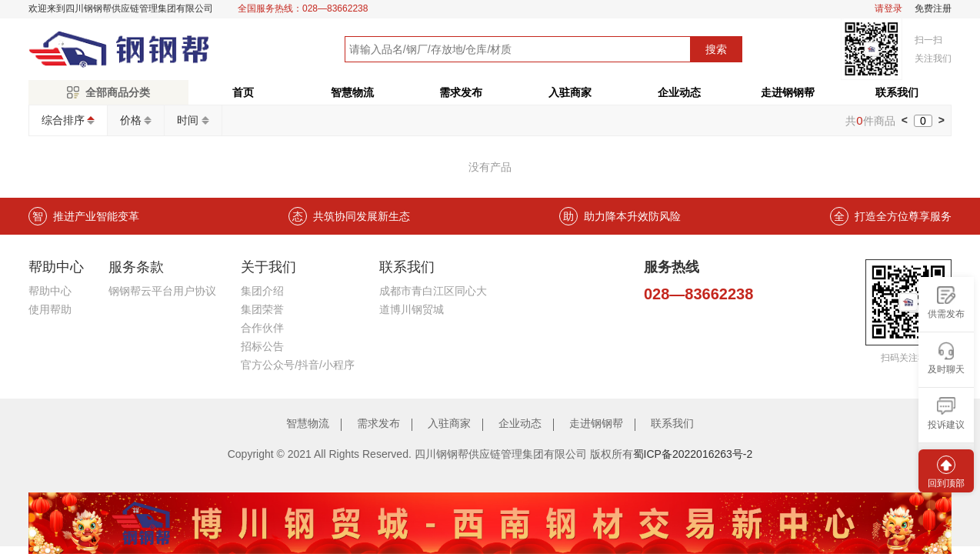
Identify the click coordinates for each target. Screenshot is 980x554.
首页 (243, 92)
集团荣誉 (262, 309)
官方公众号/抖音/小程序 (298, 365)
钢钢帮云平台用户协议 (162, 291)
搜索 (716, 49)
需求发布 (461, 92)
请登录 (888, 9)
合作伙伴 (262, 328)
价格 (131, 120)
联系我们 (897, 92)
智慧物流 (352, 92)
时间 (188, 120)
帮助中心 (50, 291)
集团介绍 (262, 291)
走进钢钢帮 (788, 92)
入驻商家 (570, 92)
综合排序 (63, 120)
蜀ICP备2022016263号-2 (693, 454)
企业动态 (679, 92)
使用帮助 (50, 309)
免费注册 (933, 9)
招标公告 (262, 346)
